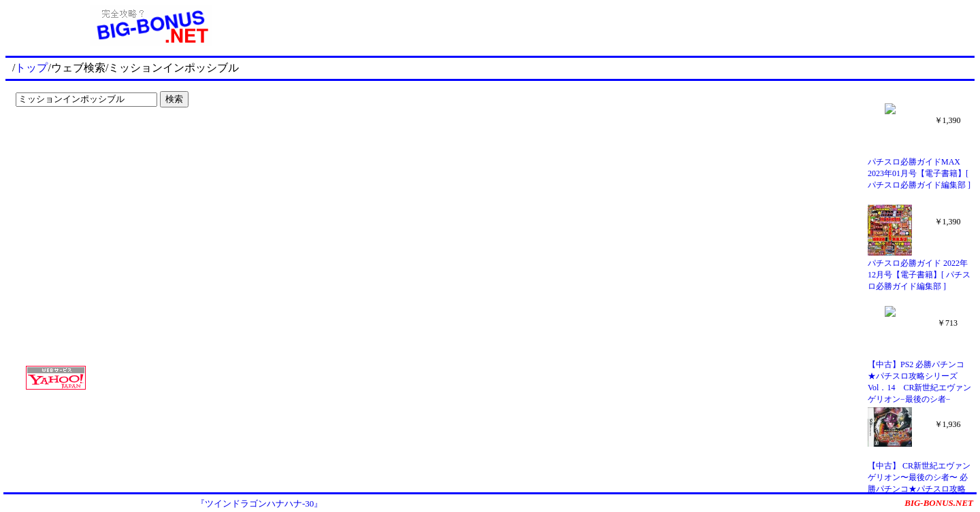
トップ (31, 68)
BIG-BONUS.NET (939, 503)
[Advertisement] (95, 140)
